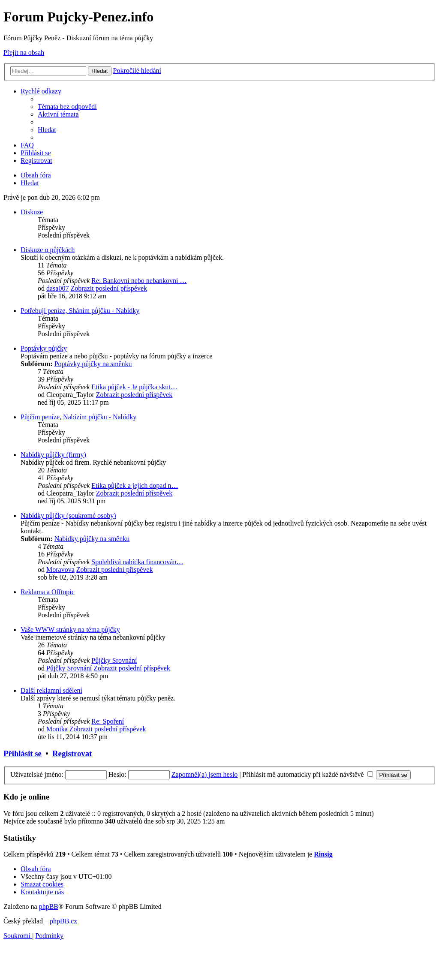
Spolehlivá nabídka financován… (137, 562)
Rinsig (323, 854)
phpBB (49, 906)
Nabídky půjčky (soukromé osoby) (68, 516)
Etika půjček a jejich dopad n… (135, 485)
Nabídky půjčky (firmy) (53, 455)
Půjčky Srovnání (114, 660)
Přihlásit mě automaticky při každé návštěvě (308, 774)
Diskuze (32, 212)
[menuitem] (67, 107)
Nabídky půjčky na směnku (92, 539)
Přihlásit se (23, 753)
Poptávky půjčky (44, 348)
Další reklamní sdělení (51, 690)
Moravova (60, 570)
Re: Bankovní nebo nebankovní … (139, 281)
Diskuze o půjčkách (48, 250)
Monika (57, 729)
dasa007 (57, 288)
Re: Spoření (108, 721)
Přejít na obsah (24, 53)
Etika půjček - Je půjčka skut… (134, 387)
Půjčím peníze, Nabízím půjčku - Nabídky (78, 417)
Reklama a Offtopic (48, 592)
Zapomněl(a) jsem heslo (205, 774)
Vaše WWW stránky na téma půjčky (70, 630)
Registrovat (72, 753)
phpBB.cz (63, 921)
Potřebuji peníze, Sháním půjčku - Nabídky (80, 311)
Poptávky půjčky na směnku (93, 364)
